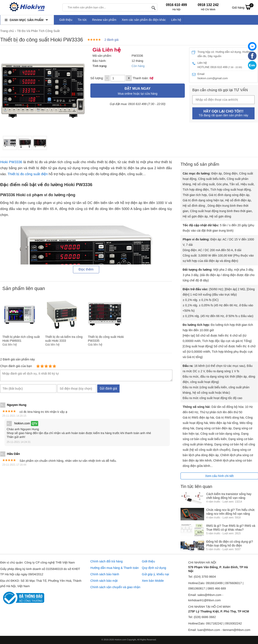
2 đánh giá (112, 40)
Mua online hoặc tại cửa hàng (138, 90)
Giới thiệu (66, 20)
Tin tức (82, 20)
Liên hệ (176, 20)
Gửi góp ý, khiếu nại (155, 574)
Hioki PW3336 (11, 162)
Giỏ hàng (243, 7)
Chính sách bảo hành (105, 574)
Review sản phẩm (104, 20)
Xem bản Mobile (153, 581)
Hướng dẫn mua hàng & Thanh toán (115, 568)
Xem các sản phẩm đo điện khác (144, 20)
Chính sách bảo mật (104, 581)
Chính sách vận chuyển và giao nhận (115, 587)
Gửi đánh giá (108, 388)
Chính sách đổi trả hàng (106, 561)
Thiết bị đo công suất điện (28, 174)
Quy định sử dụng (154, 568)
